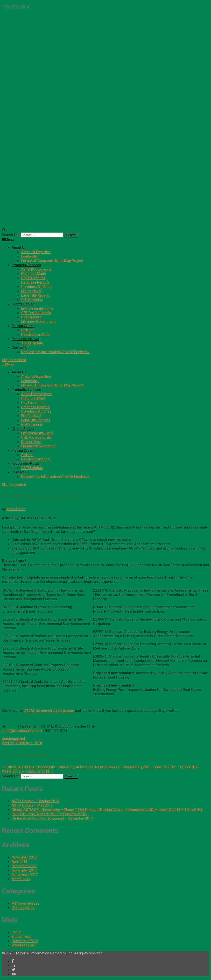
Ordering (28, 330)
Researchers (31, 317)
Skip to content (14, 360)
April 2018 (19, 862)
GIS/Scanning (32, 300)
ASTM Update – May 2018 (32, 805)
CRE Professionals (36, 313)
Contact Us (21, 348)
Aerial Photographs (36, 269)
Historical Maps (34, 274)
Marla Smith (16, 509)
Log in (16, 932)
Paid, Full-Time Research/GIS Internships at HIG (49, 814)
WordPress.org (23, 945)
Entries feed (21, 937)
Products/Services (26, 265)
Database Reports (35, 282)
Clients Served (23, 304)
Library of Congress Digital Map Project (52, 261)
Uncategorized (13, 739)
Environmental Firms (37, 308)
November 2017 (24, 870)
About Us (19, 248)
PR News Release (25, 903)
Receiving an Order (36, 335)
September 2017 (25, 875)
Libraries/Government (39, 322)
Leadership (30, 256)
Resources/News (25, 339)
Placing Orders (23, 326)
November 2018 (24, 857)
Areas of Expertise (36, 252)
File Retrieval (31, 291)
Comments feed (25, 941)
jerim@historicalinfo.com (22, 731)
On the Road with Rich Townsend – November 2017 (52, 818)
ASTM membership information (49, 711)
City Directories (33, 278)
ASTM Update (32, 343)
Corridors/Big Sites (36, 287)
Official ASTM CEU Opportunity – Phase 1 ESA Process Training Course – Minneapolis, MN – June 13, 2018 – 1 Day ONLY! (100, 767)
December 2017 (24, 866)
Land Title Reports (36, 295)
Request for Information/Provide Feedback (55, 352)
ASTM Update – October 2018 (28, 772)
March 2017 (21, 879)
